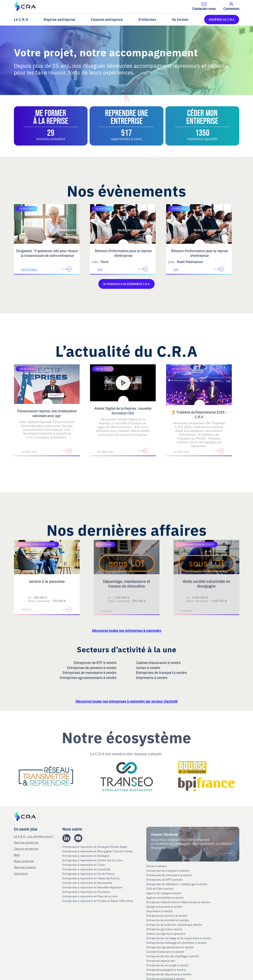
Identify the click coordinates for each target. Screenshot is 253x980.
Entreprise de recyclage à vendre (167, 965)
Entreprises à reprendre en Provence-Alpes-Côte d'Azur (98, 901)
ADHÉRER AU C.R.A (222, 19)
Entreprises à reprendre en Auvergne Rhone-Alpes (95, 846)
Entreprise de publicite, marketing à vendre (174, 924)
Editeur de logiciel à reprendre (166, 933)
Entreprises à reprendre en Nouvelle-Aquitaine (93, 887)
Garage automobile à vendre (165, 906)
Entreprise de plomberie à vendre (168, 920)
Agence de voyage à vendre (164, 893)
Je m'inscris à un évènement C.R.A (126, 284)
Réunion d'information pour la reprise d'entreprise (123, 253)
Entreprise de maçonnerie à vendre (169, 974)
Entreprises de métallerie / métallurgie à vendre (177, 884)
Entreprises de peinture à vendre (92, 667)
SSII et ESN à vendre (160, 888)
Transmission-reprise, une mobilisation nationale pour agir (47, 413)
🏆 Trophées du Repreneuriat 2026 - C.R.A (199, 414)
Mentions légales (25, 867)
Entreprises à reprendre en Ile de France (89, 874)
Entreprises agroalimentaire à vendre (88, 677)
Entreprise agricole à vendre (164, 929)
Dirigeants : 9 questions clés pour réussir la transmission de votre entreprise (47, 253)
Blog (17, 854)
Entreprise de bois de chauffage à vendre (173, 956)
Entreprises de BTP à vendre (95, 662)
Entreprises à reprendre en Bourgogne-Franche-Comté (98, 851)
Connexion (21, 873)
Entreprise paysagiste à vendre (166, 969)
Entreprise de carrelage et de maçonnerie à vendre (179, 938)
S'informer (147, 19)
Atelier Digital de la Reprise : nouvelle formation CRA (123, 410)
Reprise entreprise (59, 19)
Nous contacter (24, 861)
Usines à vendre (148, 667)
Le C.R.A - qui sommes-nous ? (34, 836)
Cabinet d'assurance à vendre (158, 662)
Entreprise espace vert (161, 960)
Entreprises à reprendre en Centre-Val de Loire (93, 860)
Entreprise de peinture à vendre (167, 915)
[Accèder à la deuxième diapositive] (127, 278)
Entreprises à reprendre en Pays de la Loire (90, 896)
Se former (180, 19)
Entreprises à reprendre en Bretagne (86, 856)
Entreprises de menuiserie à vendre (90, 672)
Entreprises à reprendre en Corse (84, 865)
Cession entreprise (107, 19)
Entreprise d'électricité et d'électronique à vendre (178, 902)
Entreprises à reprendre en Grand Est (87, 869)
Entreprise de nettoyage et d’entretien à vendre (176, 942)
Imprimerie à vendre (152, 677)
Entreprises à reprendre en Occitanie (86, 892)
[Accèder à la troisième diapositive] (142, 278)
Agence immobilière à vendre (165, 897)
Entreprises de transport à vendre (162, 672)
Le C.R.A (21, 19)
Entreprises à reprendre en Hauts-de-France (91, 878)
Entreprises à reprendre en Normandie (88, 883)
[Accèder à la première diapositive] (112, 278)
